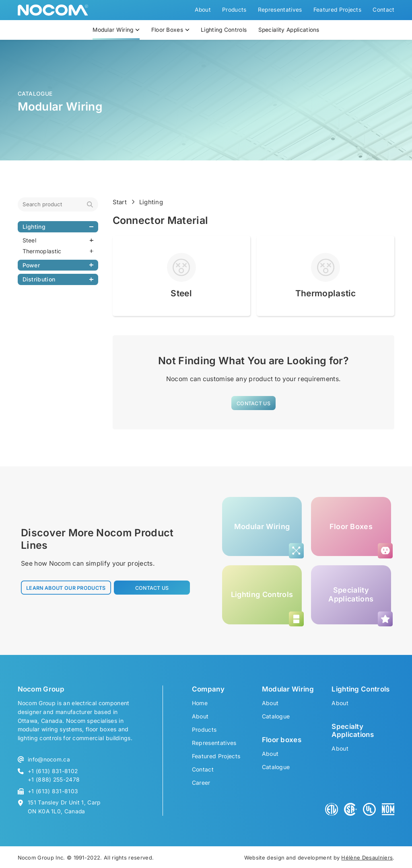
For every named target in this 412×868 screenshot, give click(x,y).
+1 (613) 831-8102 (53, 771)
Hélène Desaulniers (367, 858)
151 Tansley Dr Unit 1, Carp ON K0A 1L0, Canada (64, 807)
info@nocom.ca (49, 759)
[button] (253, 403)
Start (120, 202)
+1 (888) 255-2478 (54, 780)
